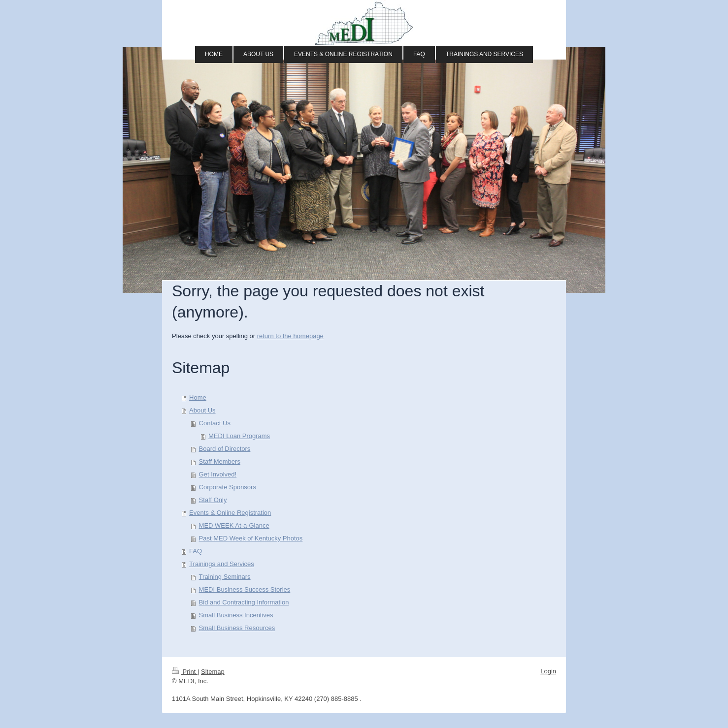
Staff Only (213, 500)
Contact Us (215, 423)
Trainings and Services (222, 564)
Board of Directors (225, 449)
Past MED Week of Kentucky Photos (251, 538)
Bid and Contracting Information (244, 602)
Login (548, 671)
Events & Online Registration (230, 513)
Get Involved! (218, 474)
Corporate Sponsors (228, 487)
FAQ (196, 551)
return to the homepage (290, 336)
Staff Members (220, 461)
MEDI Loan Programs (239, 436)
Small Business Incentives (236, 615)
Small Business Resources (237, 628)
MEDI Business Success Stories (245, 589)
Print (185, 672)
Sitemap (213, 672)
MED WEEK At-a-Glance (234, 525)
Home (198, 397)
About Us (202, 410)
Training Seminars (225, 577)
